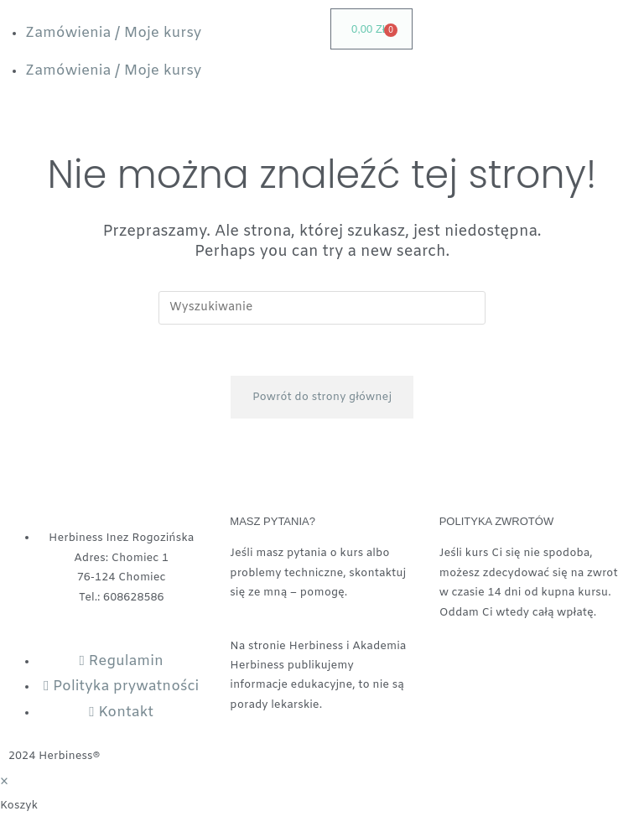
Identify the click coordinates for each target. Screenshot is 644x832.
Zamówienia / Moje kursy (113, 33)
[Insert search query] (322, 308)
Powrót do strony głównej (322, 397)
